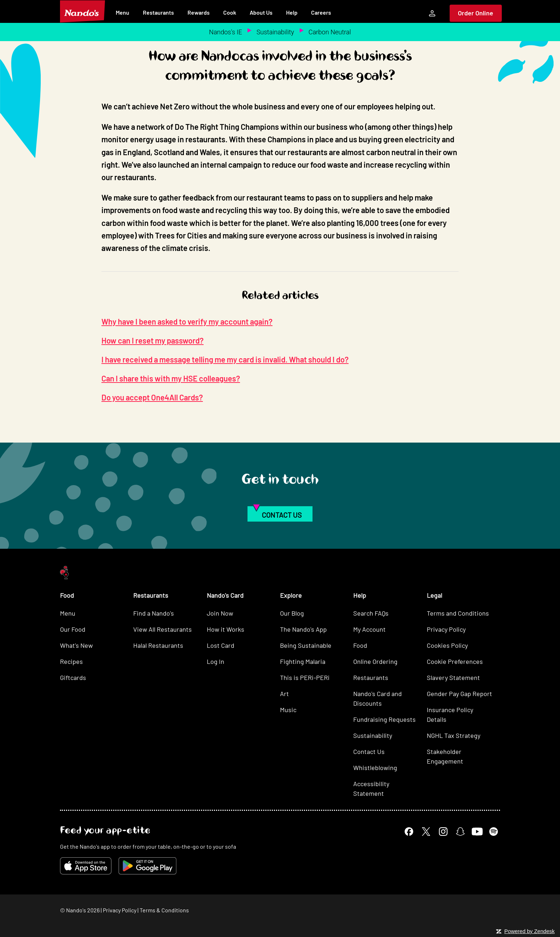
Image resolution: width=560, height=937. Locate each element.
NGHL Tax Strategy (454, 735)
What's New (76, 645)
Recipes (71, 661)
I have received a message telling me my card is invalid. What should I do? (225, 359)
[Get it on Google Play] (147, 866)
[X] (426, 832)
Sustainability (275, 32)
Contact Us (369, 751)
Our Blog (292, 613)
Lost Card (221, 645)
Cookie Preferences (455, 661)
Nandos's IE (225, 32)
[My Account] (432, 13)
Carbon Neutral (330, 32)
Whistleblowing (375, 768)
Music (288, 710)
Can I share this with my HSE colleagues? (171, 378)
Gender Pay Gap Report (459, 694)
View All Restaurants (162, 629)
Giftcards (73, 677)
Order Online (476, 13)
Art (284, 694)
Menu (122, 12)
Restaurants (158, 12)
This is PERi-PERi (305, 677)
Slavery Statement (453, 677)
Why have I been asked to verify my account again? (187, 321)
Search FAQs (371, 613)
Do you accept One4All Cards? (152, 397)
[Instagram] (443, 832)
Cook (230, 12)
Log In (216, 661)
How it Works (226, 629)
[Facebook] (409, 832)
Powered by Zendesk (529, 931)
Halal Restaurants (158, 645)
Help (292, 12)
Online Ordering (375, 661)
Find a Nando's (154, 613)
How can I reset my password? (152, 340)
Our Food (73, 629)
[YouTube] (477, 831)
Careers (321, 12)
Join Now (220, 613)
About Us (261, 12)
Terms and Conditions (458, 613)
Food (360, 645)
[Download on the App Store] (86, 866)
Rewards (199, 12)
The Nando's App (303, 629)
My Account (369, 629)
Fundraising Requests (384, 719)
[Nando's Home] (82, 11)
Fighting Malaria (303, 661)
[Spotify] (494, 832)
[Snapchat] (460, 832)
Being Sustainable (306, 645)
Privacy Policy (446, 629)
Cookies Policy (447, 645)
